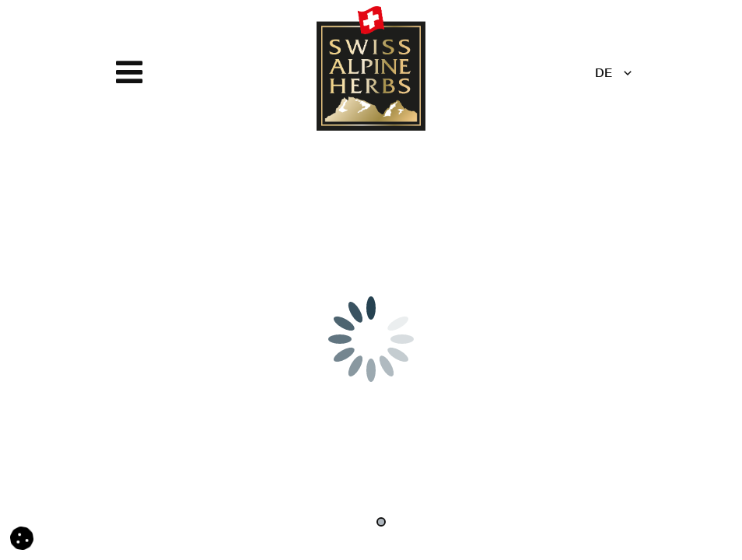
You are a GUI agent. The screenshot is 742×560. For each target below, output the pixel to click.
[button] (22, 539)
